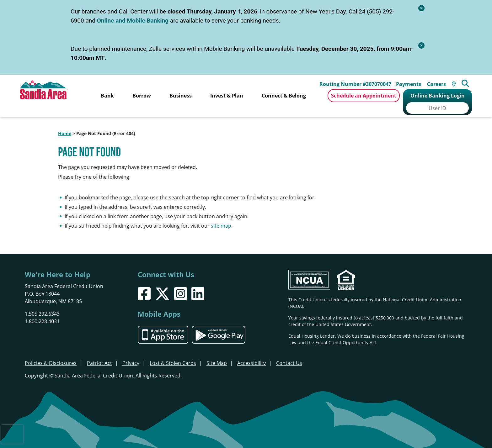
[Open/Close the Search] (469, 81)
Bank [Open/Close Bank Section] (107, 96)
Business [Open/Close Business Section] (181, 96)
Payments (411, 82)
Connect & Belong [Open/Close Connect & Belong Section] (284, 96)
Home (65, 123)
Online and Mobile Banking (133, 21)
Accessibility (251, 353)
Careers (439, 82)
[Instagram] (181, 284)
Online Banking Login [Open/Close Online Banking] (438, 96)
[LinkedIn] (198, 284)
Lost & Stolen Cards (173, 353)
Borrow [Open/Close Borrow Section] (142, 96)
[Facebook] (144, 284)
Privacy (131, 353)
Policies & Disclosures (51, 353)
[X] (162, 284)
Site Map (217, 353)
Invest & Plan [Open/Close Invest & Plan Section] (227, 96)
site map (221, 216)
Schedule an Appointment (364, 96)
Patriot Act (99, 353)
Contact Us (289, 353)
